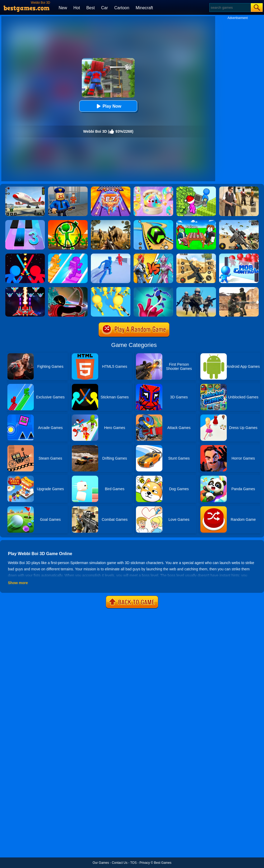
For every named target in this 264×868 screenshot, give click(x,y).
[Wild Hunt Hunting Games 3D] (111, 222)
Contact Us (119, 863)
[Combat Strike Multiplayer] (239, 289)
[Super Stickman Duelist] (25, 255)
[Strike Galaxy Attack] (25, 289)
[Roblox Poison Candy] (196, 222)
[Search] (230, 8)
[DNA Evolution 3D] (111, 188)
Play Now (108, 106)
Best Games (163, 863)
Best (91, 8)
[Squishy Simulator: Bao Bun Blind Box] (153, 188)
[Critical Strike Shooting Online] (196, 255)
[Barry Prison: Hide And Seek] (68, 188)
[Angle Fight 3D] (111, 255)
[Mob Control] (239, 255)
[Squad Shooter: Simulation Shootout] (239, 222)
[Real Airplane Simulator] (25, 188)
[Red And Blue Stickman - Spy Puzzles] (68, 289)
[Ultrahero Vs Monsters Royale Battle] (153, 255)
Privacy (145, 863)
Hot (77, 8)
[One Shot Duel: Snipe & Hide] (68, 222)
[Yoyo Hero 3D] (153, 289)
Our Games (101, 863)
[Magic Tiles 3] (25, 222)
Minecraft (144, 8)
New (63, 8)
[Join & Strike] (111, 289)
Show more (18, 583)
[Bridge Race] (68, 255)
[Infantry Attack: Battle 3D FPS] (196, 289)
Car (105, 8)
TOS (133, 863)
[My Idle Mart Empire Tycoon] (196, 188)
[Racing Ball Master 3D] (153, 222)
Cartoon (122, 8)
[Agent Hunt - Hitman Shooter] (239, 188)
